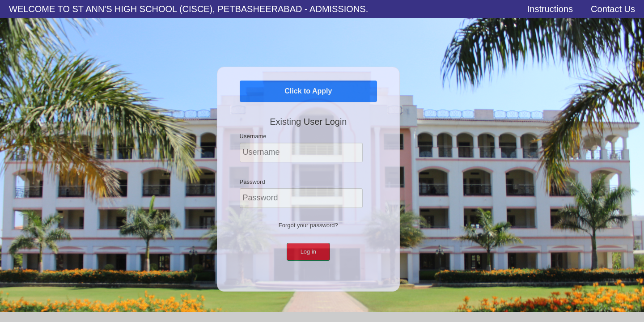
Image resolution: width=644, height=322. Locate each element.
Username (253, 136)
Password (252, 182)
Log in (308, 252)
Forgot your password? (308, 225)
